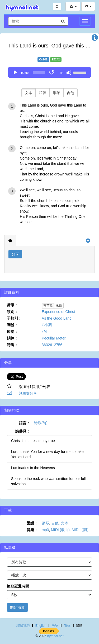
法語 (55, 626)
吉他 (70, 93)
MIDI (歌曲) (60, 530)
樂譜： (32, 523)
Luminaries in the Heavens (33, 468)
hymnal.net (55, 636)
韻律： (12, 338)
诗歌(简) (41, 423)
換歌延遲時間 (18, 586)
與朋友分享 (28, 393)
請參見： (23, 431)
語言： (25, 423)
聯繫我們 (23, 626)
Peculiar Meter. (54, 338)
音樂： (32, 530)
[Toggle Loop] (52, 73)
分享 (15, 254)
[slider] (39, 73)
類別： (12, 312)
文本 (29, 93)
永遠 (59, 306)
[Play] (15, 73)
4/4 (44, 332)
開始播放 (17, 607)
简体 (67, 626)
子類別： (14, 318)
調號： (12, 325)
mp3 (45, 530)
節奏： (12, 332)
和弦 (43, 93)
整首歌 (48, 306)
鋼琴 (56, 93)
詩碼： (12, 345)
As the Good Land (57, 318)
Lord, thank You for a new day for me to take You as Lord (47, 454)
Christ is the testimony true (33, 441)
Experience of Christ (58, 312)
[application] (49, 72)
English (41, 626)
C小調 (47, 325)
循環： (12, 305)
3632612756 (52, 345)
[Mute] (69, 73)
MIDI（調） (81, 530)
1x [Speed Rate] (61, 73)
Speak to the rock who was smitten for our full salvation (48, 481)
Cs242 (43, 59)
